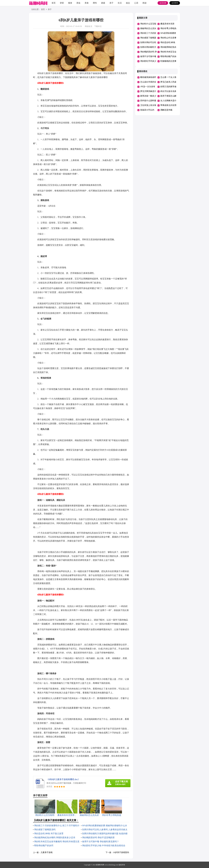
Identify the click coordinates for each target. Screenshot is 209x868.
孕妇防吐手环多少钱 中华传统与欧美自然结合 (104, 846)
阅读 (144, 3)
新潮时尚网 (100, 865)
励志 (128, 3)
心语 (136, 3)
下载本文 (98, 26)
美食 (87, 3)
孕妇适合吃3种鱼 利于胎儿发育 (49, 834)
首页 (54, 3)
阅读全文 (89, 26)
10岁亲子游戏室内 (121, 852)
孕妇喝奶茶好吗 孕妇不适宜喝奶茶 (98, 838)
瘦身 (70, 3)
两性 (95, 3)
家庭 (103, 3)
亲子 (111, 3)
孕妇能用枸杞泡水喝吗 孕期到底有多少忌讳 (55, 838)
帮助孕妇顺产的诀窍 (44, 846)
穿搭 (62, 3)
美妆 (78, 3)
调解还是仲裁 (166, 110)
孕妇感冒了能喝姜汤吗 (45, 830)
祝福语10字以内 (147, 110)
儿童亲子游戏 (47, 852)
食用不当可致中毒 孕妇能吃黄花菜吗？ (101, 842)
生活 (120, 3)
